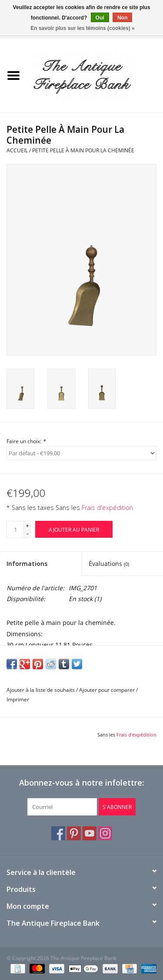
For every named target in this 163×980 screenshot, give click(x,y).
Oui (100, 18)
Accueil (17, 150)
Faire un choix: (26, 441)
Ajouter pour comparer (108, 690)
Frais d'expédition (107, 508)
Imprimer (18, 699)
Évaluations (109, 564)
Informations (27, 564)
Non (122, 18)
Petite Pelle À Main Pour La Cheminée (83, 150)
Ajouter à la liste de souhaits (41, 690)
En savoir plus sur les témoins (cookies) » (82, 28)
